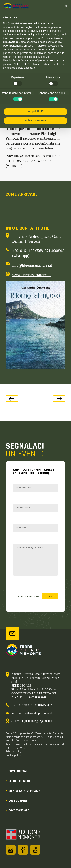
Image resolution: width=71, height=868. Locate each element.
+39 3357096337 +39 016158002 (32, 705)
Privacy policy (33, 597)
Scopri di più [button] (35, 111)
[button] (66, 6)
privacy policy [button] (38, 31)
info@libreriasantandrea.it (32, 265)
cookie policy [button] (53, 42)
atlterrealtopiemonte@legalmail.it (32, 721)
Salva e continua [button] (35, 121)
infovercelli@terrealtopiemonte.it (32, 713)
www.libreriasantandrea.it (32, 275)
